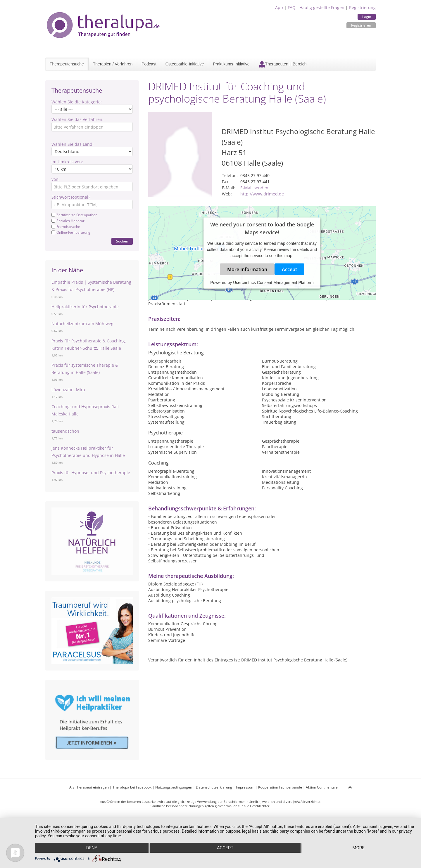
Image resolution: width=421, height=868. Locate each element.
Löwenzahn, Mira (68, 390)
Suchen (122, 241)
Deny (92, 848)
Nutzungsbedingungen (174, 787)
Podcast (149, 64)
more (359, 848)
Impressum (245, 787)
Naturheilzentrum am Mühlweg (82, 324)
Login (367, 17)
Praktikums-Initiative (231, 64)
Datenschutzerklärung (214, 787)
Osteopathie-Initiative (185, 64)
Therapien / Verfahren (113, 64)
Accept (289, 269)
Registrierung (362, 7)
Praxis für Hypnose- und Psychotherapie (91, 473)
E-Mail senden (254, 188)
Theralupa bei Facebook (132, 787)
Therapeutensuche (67, 64)
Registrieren (361, 25)
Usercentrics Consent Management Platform (273, 283)
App (279, 7)
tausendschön (65, 431)
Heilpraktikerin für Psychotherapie (85, 307)
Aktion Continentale (322, 787)
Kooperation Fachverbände (280, 787)
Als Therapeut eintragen (89, 787)
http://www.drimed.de (262, 194)
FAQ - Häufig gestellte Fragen (316, 7)
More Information (247, 269)
